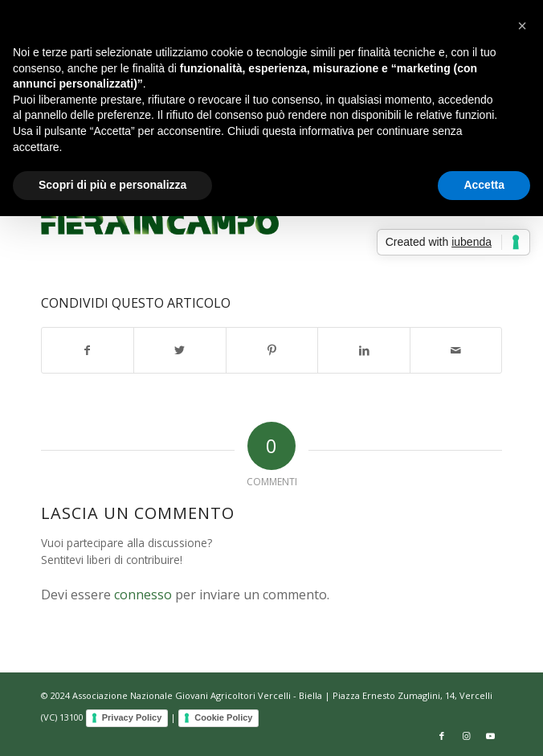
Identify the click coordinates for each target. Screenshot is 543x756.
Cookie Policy (223, 717)
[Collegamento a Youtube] (490, 736)
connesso (143, 595)
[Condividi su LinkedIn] (364, 350)
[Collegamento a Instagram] (466, 736)
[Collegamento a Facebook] (442, 736)
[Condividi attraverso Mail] (456, 350)
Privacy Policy (132, 717)
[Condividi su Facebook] (88, 350)
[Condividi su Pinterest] (272, 350)
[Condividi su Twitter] (180, 350)
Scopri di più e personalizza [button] (112, 185)
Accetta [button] (484, 185)
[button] (522, 26)
